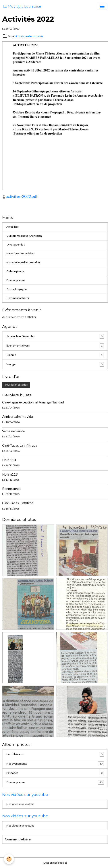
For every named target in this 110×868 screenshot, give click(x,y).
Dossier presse (15, 280)
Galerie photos (15, 271)
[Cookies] (9, 859)
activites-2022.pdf (22, 196)
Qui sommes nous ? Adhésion (24, 236)
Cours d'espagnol (17, 289)
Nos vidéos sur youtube (20, 804)
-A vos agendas (16, 245)
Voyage (55, 364)
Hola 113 (9, 460)
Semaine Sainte (14, 431)
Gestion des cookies (55, 863)
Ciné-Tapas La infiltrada (20, 445)
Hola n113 (10, 474)
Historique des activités (29, 36)
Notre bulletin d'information (23, 262)
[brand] (22, 6)
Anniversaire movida (17, 416)
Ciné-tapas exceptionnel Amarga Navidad (33, 402)
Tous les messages (16, 385)
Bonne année (12, 489)
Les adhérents (55, 754)
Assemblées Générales (55, 336)
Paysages (55, 773)
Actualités (13, 227)
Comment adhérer (18, 298)
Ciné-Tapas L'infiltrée (18, 503)
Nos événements (55, 764)
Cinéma (55, 355)
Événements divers (55, 346)
